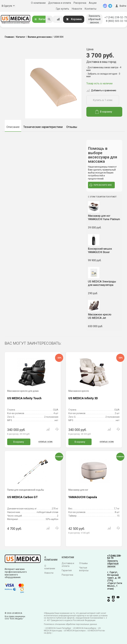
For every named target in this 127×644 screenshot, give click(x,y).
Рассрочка (80, 3)
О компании (38, 3)
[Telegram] (110, 6)
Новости (77, 9)
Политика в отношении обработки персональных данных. (71, 624)
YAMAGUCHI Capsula (83, 497)
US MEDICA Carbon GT (22, 497)
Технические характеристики (43, 127)
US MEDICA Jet (104, 316)
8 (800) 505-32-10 (116, 21)
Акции (93, 3)
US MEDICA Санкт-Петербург (58, 628)
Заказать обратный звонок (94, 19)
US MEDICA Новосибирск (85, 628)
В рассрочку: (19, 434)
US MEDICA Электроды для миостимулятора (102, 283)
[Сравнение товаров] (58, 19)
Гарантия (67, 570)
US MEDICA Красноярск (75, 631)
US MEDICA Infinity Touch (24, 398)
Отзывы (72, 127)
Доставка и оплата (60, 3)
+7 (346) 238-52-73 (116, 17)
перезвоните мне (101, 185)
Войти (120, 6)
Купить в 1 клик (103, 100)
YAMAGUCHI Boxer (104, 250)
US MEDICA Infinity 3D (83, 398)
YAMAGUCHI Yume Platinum (104, 217)
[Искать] (49, 19)
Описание (13, 127)
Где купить (62, 9)
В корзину (104, 112)
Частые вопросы (84, 569)
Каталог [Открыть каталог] (41, 19)
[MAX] (105, 6)
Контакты (91, 9)
